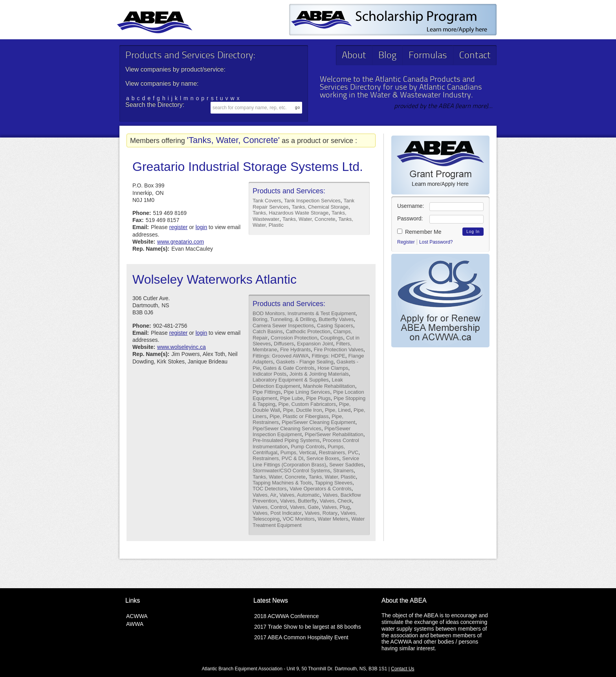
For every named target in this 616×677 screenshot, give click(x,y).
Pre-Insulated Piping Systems (286, 440)
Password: (410, 218)
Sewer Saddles (346, 465)
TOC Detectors (269, 489)
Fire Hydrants (295, 350)
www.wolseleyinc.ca (181, 347)
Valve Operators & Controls (320, 489)
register (179, 227)
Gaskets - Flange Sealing (305, 362)
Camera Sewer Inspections (283, 326)
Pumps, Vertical (298, 452)
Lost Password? (436, 242)
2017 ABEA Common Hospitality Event (301, 637)
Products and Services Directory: (190, 56)
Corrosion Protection (294, 338)
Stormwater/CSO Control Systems (291, 471)
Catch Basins (268, 331)
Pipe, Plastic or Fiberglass (299, 416)
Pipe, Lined (338, 410)
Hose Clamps (333, 368)
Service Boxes (323, 458)
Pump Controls (308, 447)
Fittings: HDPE (329, 356)
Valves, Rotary (321, 513)
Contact (475, 56)
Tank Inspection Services (312, 201)
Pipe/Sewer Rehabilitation (334, 434)
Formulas (428, 56)
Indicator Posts (269, 374)
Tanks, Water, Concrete (309, 219)
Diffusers (284, 344)
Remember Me (419, 232)
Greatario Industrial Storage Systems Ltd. (248, 167)
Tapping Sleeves (334, 483)
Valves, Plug (336, 507)
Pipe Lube (292, 398)
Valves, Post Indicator (277, 513)
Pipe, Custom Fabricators (307, 404)
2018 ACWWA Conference (286, 616)
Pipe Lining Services (307, 392)
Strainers (343, 471)
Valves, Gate (304, 507)
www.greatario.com (181, 242)
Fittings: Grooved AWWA (281, 356)
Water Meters (333, 519)
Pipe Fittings (267, 392)
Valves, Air (264, 495)
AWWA (135, 624)
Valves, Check (336, 501)
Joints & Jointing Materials (319, 374)
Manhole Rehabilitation (329, 386)
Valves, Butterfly (298, 501)
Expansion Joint (315, 344)
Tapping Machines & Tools (282, 483)
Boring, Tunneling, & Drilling (284, 319)
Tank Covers (267, 201)
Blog (387, 56)
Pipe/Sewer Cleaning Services (287, 428)
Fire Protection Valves (339, 350)
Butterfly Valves (336, 319)
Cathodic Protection (308, 331)
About (354, 56)
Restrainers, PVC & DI (278, 458)
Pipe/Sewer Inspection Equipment (302, 431)
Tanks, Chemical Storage (320, 207)
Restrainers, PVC (339, 452)
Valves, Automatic (299, 495)
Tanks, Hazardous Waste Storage (291, 213)
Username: (411, 206)
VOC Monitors (299, 519)
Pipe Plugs (318, 398)
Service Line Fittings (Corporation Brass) (306, 461)
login (202, 227)
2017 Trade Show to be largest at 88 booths (308, 627)
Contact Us (402, 669)
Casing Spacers (335, 326)
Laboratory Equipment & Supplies (291, 380)
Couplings (332, 338)
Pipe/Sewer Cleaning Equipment (318, 422)
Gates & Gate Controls (289, 368)
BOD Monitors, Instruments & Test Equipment (304, 313)
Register (406, 242)
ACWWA (137, 616)
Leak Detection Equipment (298, 383)
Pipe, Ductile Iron (302, 410)
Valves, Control (270, 507)
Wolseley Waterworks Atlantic (214, 279)
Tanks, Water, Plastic (332, 477)
